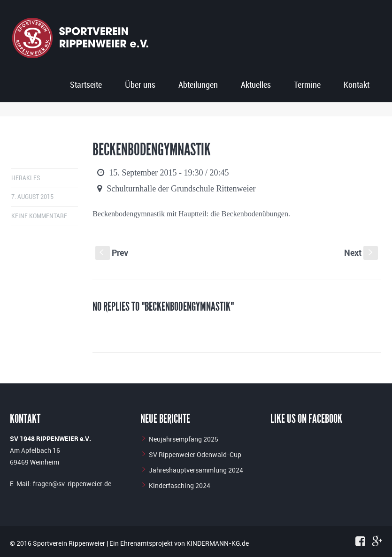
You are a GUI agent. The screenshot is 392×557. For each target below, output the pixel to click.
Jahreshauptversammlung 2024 (196, 470)
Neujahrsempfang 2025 (184, 439)
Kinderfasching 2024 (180, 485)
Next (361, 252)
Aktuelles (256, 85)
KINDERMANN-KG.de (218, 543)
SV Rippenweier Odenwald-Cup (195, 454)
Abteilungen (198, 85)
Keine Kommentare (39, 216)
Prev (112, 252)
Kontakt (357, 85)
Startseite (86, 85)
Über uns (140, 85)
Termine (307, 85)
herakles (26, 178)
